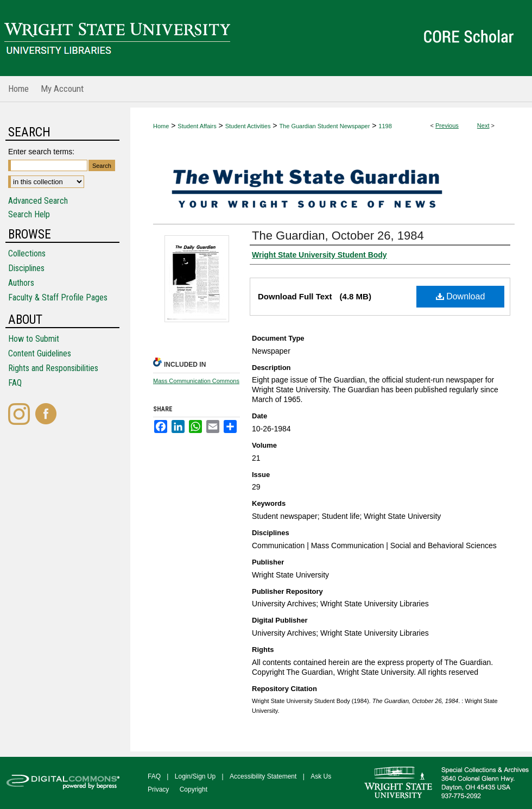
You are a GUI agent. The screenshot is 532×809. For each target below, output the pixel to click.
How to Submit (34, 339)
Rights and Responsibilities (53, 368)
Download (461, 296)
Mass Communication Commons (196, 381)
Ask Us (321, 776)
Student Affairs (197, 126)
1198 (385, 126)
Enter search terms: (41, 152)
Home (161, 126)
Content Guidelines (40, 353)
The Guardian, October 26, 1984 (338, 236)
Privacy (158, 789)
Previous (447, 126)
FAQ (15, 383)
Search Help (29, 214)
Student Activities (248, 126)
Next (483, 126)
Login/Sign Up (195, 776)
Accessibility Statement (263, 776)
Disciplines (26, 268)
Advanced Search (38, 201)
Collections (27, 253)
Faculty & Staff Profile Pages (58, 297)
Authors (21, 283)
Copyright (194, 789)
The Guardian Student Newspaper (324, 126)
